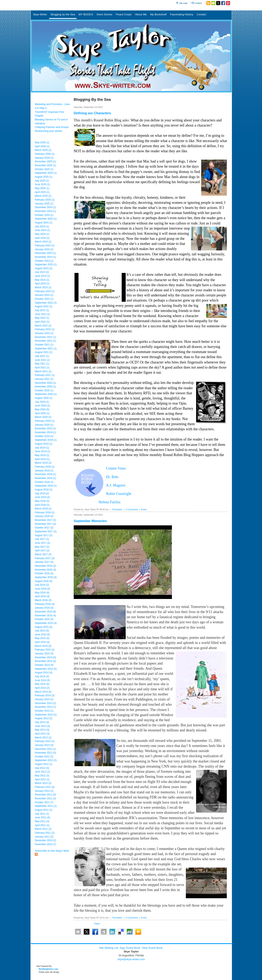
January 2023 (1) (44, 295)
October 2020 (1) (44, 390)
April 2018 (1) (42, 505)
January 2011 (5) (44, 837)
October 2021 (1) (44, 345)
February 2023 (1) (45, 291)
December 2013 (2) (45, 703)
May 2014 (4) (42, 684)
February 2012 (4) (45, 787)
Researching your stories (48, 131)
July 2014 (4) (42, 676)
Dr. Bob (112, 477)
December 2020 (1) (45, 383)
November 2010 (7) (45, 844)
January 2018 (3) (44, 516)
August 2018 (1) (43, 490)
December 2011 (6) (45, 795)
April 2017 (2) (42, 551)
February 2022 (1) (45, 329)
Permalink (117, 509)
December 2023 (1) (45, 253)
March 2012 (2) (43, 783)
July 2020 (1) (42, 402)
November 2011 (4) (45, 798)
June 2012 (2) (42, 772)
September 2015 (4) (46, 623)
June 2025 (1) (42, 184)
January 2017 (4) (44, 562)
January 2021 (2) (44, 379)
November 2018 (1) (45, 478)
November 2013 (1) (45, 707)
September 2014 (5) (46, 669)
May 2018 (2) (42, 501)
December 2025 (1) (45, 161)
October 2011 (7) (44, 802)
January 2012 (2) (44, 791)
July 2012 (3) (42, 768)
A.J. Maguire (116, 485)
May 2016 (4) (42, 593)
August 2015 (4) (43, 627)
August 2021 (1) (43, 352)
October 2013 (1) (44, 711)
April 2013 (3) (42, 734)
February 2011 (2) (45, 833)
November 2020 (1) (45, 387)
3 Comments (132, 509)
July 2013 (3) (42, 722)
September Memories (90, 521)
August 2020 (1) (43, 398)
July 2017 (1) (42, 539)
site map (183, 3)
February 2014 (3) (45, 695)
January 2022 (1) (44, 333)
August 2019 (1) (43, 444)
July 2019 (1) (42, 448)
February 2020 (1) (45, 421)
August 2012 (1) (43, 764)
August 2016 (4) (43, 581)
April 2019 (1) (42, 459)
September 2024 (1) (46, 219)
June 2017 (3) (42, 543)
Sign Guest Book (130, 948)
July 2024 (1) (42, 226)
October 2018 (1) (44, 482)
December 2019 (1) (45, 428)
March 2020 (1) (43, 417)
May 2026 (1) (42, 142)
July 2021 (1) (42, 356)
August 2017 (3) (43, 535)
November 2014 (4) (45, 661)
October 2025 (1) (44, 169)
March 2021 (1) (43, 371)
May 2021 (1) (42, 364)
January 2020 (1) (44, 425)
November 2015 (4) (45, 616)
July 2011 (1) (42, 814)
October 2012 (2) (44, 757)
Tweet (97, 924)
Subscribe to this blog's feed (52, 851)
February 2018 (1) (45, 512)
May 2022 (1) (42, 318)
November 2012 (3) (45, 753)
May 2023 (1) (42, 280)
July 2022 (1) (42, 310)
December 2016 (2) (45, 566)
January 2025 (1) (44, 204)
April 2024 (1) (42, 238)
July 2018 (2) (42, 493)
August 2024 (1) (43, 223)
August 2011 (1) (43, 810)
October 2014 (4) (44, 665)
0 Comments (132, 918)
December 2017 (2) (45, 520)
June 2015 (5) (42, 635)
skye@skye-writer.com (131, 959)
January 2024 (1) (44, 249)
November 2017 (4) (45, 524)
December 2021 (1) (45, 337)
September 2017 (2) (46, 531)
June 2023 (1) (42, 276)
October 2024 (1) (44, 215)
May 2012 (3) (42, 776)
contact (198, 3)
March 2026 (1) (43, 150)
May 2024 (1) (42, 234)
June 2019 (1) (42, 451)
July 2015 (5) (42, 631)
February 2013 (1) (45, 741)
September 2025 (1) (46, 173)
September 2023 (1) (46, 265)
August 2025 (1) (43, 177)
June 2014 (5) (42, 680)
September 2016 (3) (46, 577)
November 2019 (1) (45, 432)
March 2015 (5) (43, 646)
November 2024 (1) (45, 211)
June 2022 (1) (42, 314)
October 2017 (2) (44, 528)
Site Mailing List (109, 948)
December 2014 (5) (45, 657)
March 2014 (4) (43, 692)
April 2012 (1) (42, 779)
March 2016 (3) (43, 600)
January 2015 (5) (44, 654)
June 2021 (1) (42, 360)
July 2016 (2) (42, 585)
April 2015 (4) (42, 642)
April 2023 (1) (42, 284)
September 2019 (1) (46, 440)
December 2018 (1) (45, 474)
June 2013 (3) (42, 726)
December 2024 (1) (45, 207)
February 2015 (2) (45, 650)
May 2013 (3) (42, 730)
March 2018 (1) (43, 509)
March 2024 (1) (43, 242)
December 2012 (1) (45, 749)
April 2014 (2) (42, 688)
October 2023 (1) (44, 261)
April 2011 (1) (42, 825)
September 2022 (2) (46, 303)
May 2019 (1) (42, 455)
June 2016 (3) (42, 589)
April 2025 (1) (42, 192)
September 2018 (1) (46, 486)
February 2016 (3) (45, 604)
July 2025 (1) (42, 181)
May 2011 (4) (42, 821)
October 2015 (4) (44, 619)
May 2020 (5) (42, 409)
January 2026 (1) (44, 158)
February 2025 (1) (45, 200)
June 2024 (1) (42, 230)
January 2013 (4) (44, 745)
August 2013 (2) (43, 718)
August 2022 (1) (43, 306)
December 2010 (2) (45, 840)
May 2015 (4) (42, 638)
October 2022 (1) (44, 299)
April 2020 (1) (42, 413)
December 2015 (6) (45, 612)
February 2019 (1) (45, 467)
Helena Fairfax (110, 502)
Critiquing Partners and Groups (52, 127)
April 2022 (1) (42, 322)
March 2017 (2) (43, 554)
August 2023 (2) (43, 268)
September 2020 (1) (46, 394)
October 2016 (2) (44, 573)
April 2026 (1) (42, 146)
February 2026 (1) (45, 154)
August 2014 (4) (43, 673)
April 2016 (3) (42, 596)
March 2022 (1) (43, 326)
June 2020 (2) (42, 406)
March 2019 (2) (43, 463)
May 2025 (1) (42, 188)
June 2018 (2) (42, 497)
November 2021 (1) (45, 341)
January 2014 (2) (44, 699)
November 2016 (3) (45, 570)
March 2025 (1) (43, 196)
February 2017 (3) (45, 558)
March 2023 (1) (43, 287)
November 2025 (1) (45, 165)
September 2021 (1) (46, 349)
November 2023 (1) (45, 257)
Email (144, 509)
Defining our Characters (92, 113)
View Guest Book (152, 948)
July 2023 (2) (42, 272)
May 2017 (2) (42, 547)
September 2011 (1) (46, 806)
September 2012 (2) (46, 760)
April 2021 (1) (42, 368)
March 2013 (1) (43, 738)
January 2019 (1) (44, 471)
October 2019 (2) (44, 436)
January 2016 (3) (44, 608)
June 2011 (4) (42, 817)
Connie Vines (116, 468)
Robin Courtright (119, 494)
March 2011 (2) (43, 829)
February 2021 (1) (45, 375)
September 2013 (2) (46, 715)
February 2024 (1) (45, 246)
